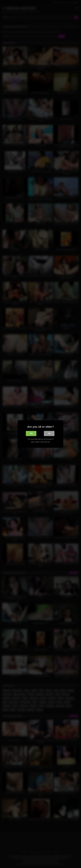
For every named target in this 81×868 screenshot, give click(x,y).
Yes (31, 434)
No (49, 434)
